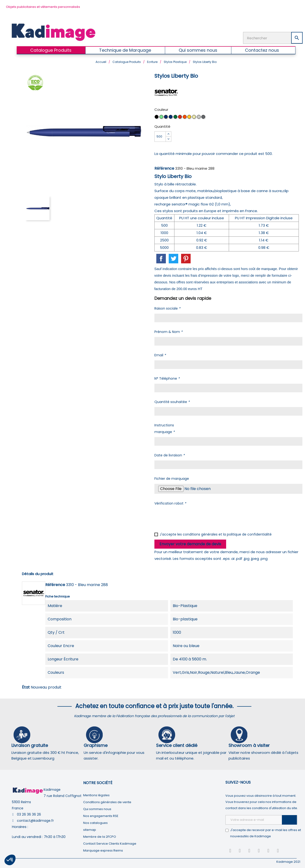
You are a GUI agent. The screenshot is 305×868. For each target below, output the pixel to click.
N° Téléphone (167, 378)
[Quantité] (160, 136)
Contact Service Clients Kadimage (110, 843)
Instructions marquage (165, 428)
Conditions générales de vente (107, 801)
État (26, 686)
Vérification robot (170, 502)
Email (160, 354)
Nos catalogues (95, 822)
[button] (10, 860)
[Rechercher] (273, 37)
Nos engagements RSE (101, 815)
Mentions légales (96, 794)
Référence (164, 167)
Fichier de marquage (172, 478)
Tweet (173, 258)
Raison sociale (167, 307)
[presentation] (191, 517)
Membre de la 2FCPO (100, 836)
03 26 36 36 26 (29, 813)
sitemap (90, 829)
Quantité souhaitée (172, 401)
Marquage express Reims (103, 850)
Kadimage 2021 (288, 861)
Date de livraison (170, 454)
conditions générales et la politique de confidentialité (227, 533)
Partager (161, 258)
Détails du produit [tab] (38, 573)
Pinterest (186, 258)
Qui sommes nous (97, 808)
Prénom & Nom (168, 331)
